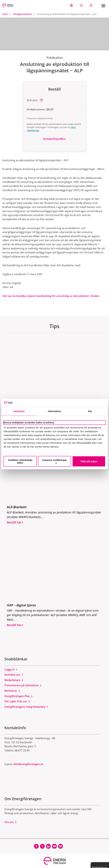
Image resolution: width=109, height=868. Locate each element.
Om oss (11, 822)
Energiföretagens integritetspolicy (26, 707)
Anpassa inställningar (55, 461)
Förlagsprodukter (25, 14)
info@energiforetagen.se (28, 764)
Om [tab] (90, 411)
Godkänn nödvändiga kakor (20, 461)
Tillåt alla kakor (89, 461)
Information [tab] (55, 411)
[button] (71, 5)
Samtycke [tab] (19, 411)
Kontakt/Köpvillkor (54, 139)
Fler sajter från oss (17, 701)
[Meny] (103, 5)
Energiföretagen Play (19, 696)
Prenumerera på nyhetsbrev (23, 685)
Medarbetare (14, 680)
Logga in (11, 669)
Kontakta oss (14, 675)
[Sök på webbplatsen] (81, 5)
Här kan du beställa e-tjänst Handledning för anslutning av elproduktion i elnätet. (51, 296)
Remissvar (12, 691)
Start (7, 14)
